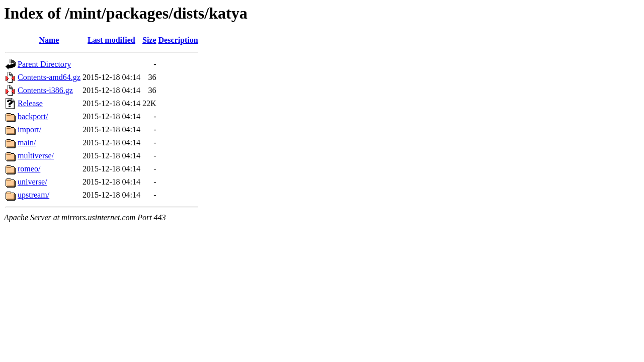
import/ (29, 129)
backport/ (33, 116)
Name (49, 40)
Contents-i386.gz (45, 90)
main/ (27, 143)
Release (30, 103)
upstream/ (33, 195)
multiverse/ (36, 156)
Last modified (111, 40)
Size (149, 40)
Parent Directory (44, 64)
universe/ (32, 182)
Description (178, 40)
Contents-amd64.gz (49, 77)
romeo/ (29, 169)
